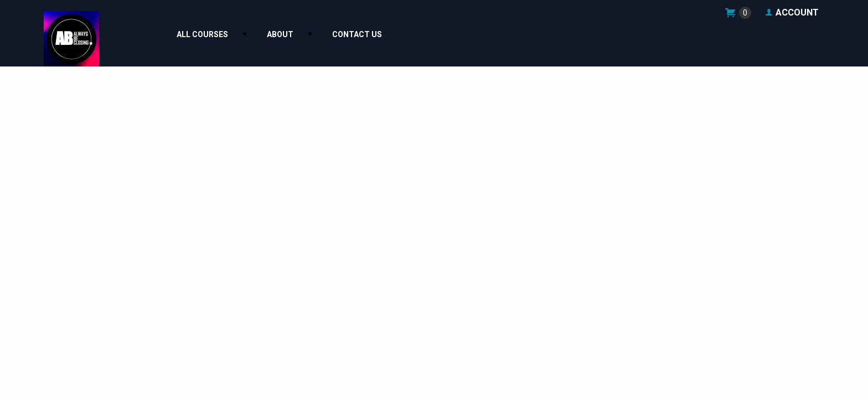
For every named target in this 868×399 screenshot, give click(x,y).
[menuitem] (205, 35)
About (280, 35)
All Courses (202, 35)
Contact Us (357, 35)
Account (792, 13)
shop (738, 12)
